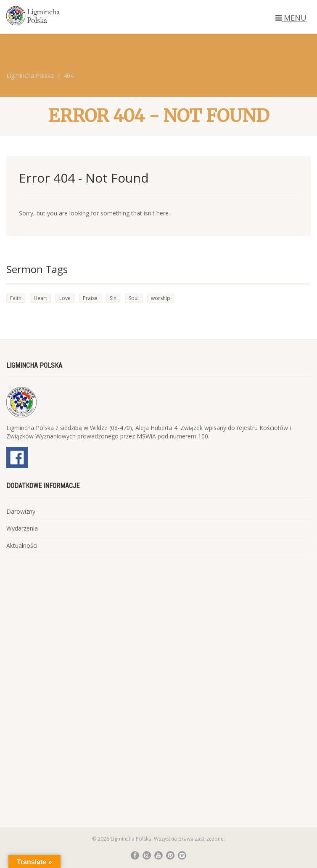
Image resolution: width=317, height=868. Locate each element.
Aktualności (22, 545)
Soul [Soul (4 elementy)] (134, 298)
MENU (291, 18)
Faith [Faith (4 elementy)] (16, 298)
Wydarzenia (22, 528)
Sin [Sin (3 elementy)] (113, 298)
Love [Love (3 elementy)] (65, 298)
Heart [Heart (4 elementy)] (40, 298)
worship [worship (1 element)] (161, 298)
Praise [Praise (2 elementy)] (90, 298)
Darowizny (21, 511)
